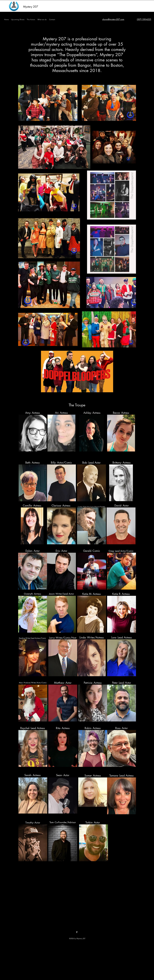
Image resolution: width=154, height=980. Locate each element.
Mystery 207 (31, 7)
